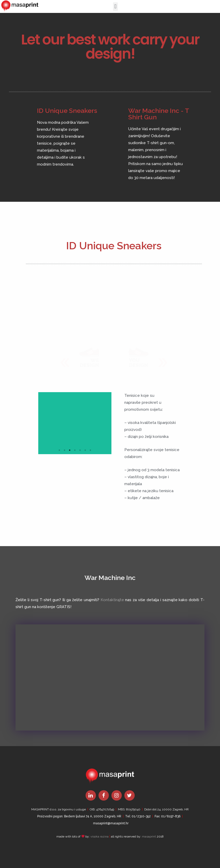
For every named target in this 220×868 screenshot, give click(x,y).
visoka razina (100, 836)
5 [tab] (80, 450)
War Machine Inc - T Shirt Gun (159, 114)
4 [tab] (75, 450)
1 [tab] (59, 450)
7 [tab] (90, 450)
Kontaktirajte (112, 600)
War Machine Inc (110, 578)
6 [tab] (85, 450)
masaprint (149, 836)
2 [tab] (64, 450)
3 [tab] (70, 450)
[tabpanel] (75, 423)
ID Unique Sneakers (67, 111)
